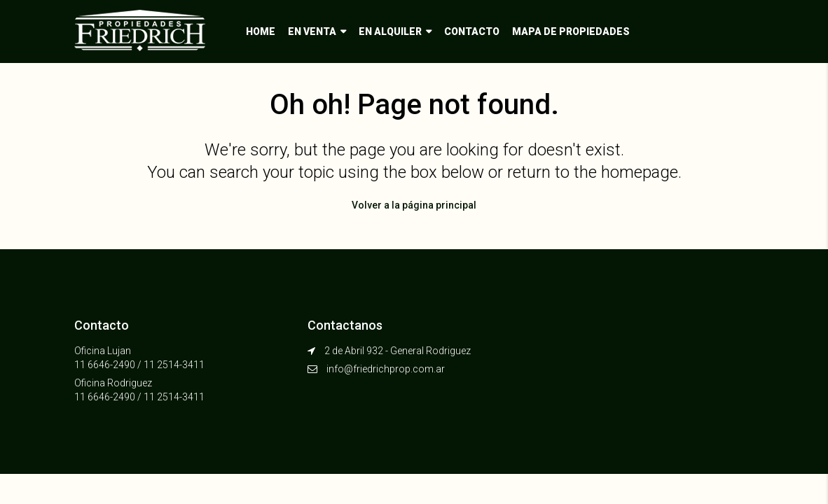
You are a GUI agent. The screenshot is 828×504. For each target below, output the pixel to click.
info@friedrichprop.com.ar (386, 369)
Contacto (472, 31)
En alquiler (390, 31)
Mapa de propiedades (571, 31)
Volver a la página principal (414, 205)
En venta (312, 31)
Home (261, 31)
